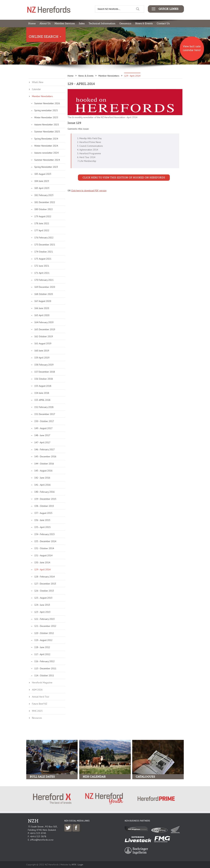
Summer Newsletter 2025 (47, 132)
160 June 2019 (42, 351)
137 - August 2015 (43, 513)
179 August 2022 (43, 216)
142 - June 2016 (42, 478)
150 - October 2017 (44, 421)
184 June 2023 (42, 181)
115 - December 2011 (45, 668)
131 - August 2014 (43, 555)
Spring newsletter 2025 (46, 110)
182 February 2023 (44, 195)
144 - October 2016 (44, 464)
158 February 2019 (44, 365)
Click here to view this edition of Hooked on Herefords (124, 178)
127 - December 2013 (45, 584)
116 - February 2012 (44, 661)
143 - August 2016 (43, 471)
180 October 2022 (44, 209)
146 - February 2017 (44, 449)
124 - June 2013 (42, 605)
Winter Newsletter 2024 (46, 146)
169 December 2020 (45, 287)
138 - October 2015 (44, 506)
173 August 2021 (43, 259)
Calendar (36, 89)
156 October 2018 (44, 379)
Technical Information (102, 23)
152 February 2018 (44, 407)
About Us (45, 23)
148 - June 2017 (42, 435)
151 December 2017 (45, 414)
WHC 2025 (37, 711)
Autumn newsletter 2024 (46, 153)
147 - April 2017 (42, 442)
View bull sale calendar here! (192, 48)
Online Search (44, 37)
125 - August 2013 (43, 598)
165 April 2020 (42, 315)
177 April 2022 (42, 230)
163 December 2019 (45, 329)
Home (32, 23)
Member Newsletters (42, 96)
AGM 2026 (37, 690)
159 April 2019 (42, 358)
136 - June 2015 (42, 520)
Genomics (125, 23)
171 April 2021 (42, 273)
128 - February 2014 (44, 577)
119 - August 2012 (43, 640)
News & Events (144, 23)
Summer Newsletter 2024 (47, 160)
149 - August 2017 (43, 428)
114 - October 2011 (44, 675)
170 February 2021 (44, 280)
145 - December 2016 (45, 457)
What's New (38, 82)
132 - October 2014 (44, 548)
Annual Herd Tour (41, 697)
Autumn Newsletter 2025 (47, 125)
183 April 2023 (42, 188)
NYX (74, 865)
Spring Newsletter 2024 (46, 139)
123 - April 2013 (42, 612)
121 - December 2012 (45, 626)
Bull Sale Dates (42, 777)
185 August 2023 (43, 174)
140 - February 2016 (44, 492)
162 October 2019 (44, 336)
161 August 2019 (43, 343)
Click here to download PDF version (89, 191)
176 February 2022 (44, 238)
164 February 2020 (44, 322)
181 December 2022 (45, 202)
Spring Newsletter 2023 (46, 167)
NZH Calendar (94, 777)
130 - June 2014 (42, 562)
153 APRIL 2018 (42, 400)
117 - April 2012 (42, 654)
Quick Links (168, 9)
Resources (37, 718)
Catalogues (145, 777)
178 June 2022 (42, 223)
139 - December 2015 (45, 499)
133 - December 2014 (45, 541)
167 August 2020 (43, 301)
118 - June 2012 (42, 647)
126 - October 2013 (44, 591)
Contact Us (163, 23)
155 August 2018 (43, 386)
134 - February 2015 (44, 534)
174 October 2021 (44, 252)
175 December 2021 (45, 245)
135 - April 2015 (42, 527)
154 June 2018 (42, 393)
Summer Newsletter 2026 (47, 103)
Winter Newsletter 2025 (46, 117)
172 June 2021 (42, 266)
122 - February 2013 (44, 619)
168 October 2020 (44, 294)
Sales (82, 23)
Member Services (65, 23)
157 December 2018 (45, 372)
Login (81, 865)
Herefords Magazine (42, 683)
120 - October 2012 (44, 633)
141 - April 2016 (42, 485)
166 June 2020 (42, 308)
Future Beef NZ (40, 704)
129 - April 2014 (42, 570)
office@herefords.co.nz (42, 840)
